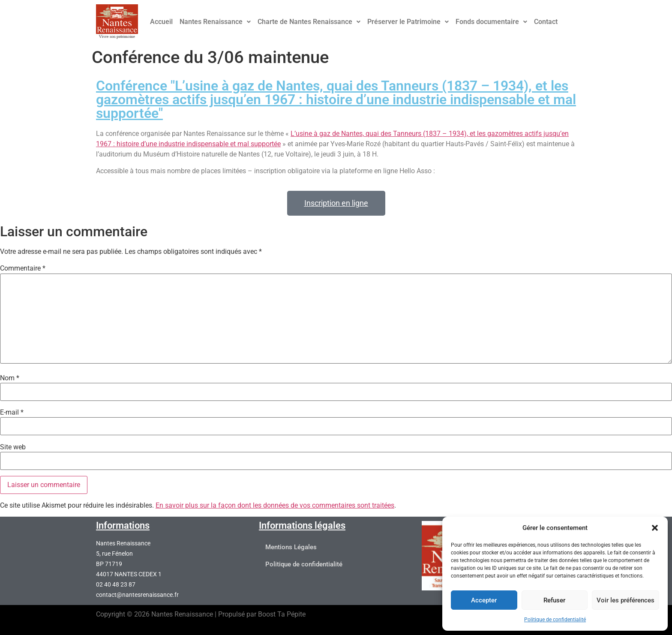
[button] (655, 528)
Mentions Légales (291, 548)
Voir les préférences (625, 600)
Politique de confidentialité (555, 620)
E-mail (12, 412)
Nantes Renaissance (215, 22)
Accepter (484, 600)
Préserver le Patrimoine (408, 22)
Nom (10, 378)
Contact (546, 22)
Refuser (554, 600)
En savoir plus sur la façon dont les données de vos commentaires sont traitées (275, 505)
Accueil (161, 22)
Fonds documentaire (491, 22)
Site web (13, 447)
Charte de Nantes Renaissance (309, 22)
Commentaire (23, 268)
